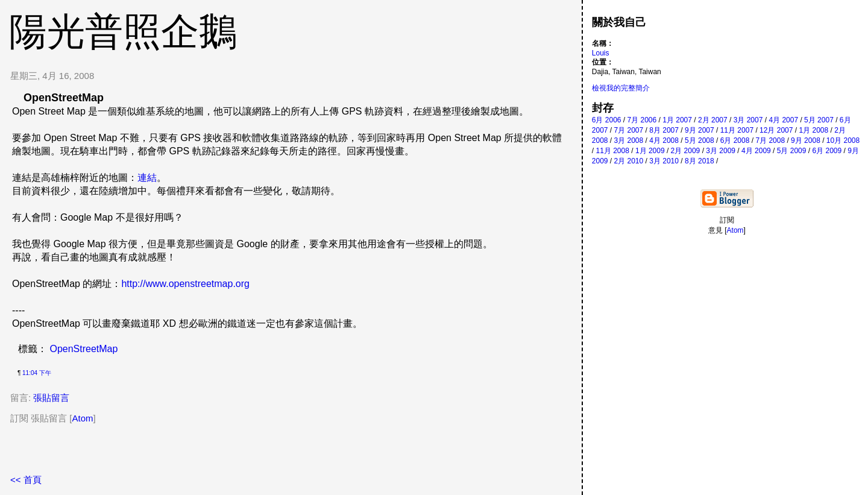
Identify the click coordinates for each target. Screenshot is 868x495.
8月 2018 (700, 161)
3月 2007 (748, 120)
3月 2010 (664, 161)
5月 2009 (792, 151)
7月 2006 (642, 120)
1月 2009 (650, 151)
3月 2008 (629, 140)
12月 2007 (776, 130)
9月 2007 (700, 130)
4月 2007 (783, 120)
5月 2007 (819, 120)
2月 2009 (686, 151)
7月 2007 (629, 130)
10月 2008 (843, 140)
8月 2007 (664, 130)
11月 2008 (612, 151)
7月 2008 (770, 140)
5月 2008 (700, 140)
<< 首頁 (26, 480)
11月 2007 (737, 130)
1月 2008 (813, 130)
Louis (601, 53)
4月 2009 (756, 151)
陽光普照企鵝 (123, 31)
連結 (147, 178)
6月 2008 (735, 140)
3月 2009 (721, 151)
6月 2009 (827, 151)
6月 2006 (607, 120)
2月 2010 (629, 161)
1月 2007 (677, 120)
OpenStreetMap (83, 349)
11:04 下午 (37, 373)
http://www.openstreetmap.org (185, 284)
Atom (83, 418)
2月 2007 (713, 120)
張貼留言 (51, 398)
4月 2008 (664, 140)
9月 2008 (806, 140)
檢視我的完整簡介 (621, 88)
